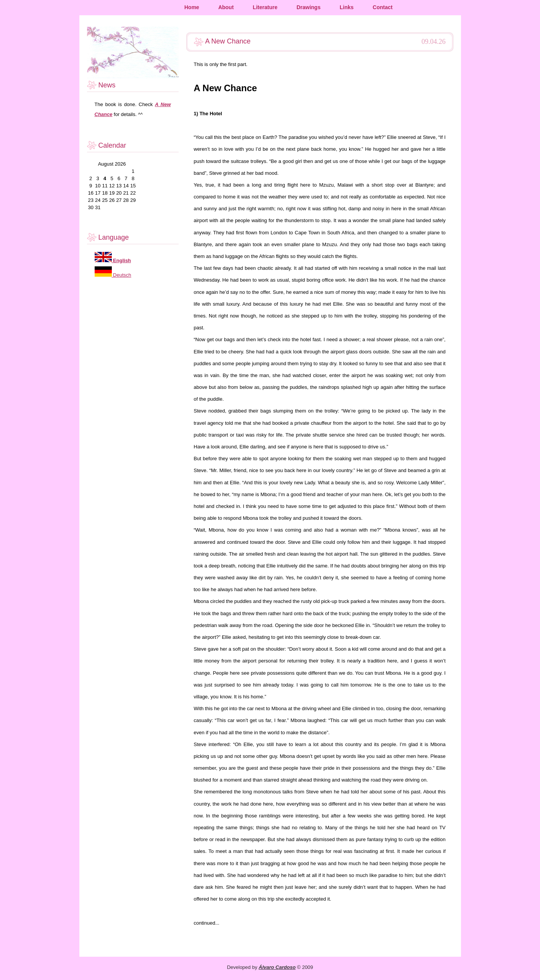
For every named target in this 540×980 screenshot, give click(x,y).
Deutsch (122, 275)
